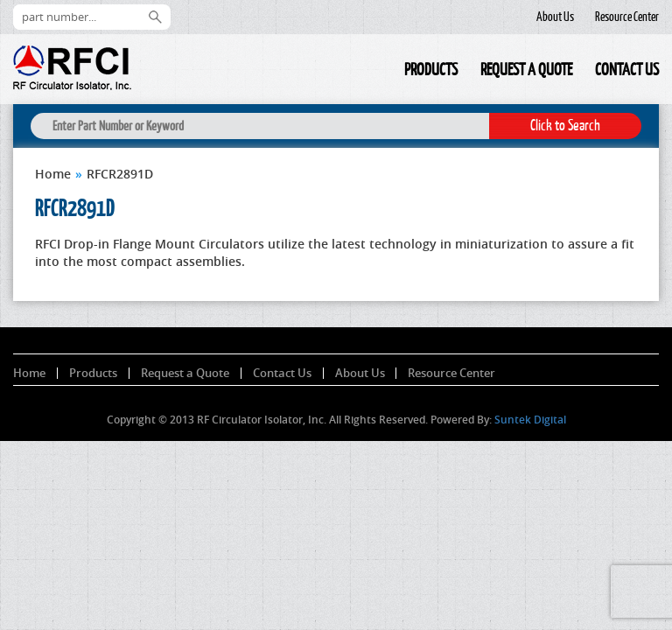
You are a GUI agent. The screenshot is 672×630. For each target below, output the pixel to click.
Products (431, 69)
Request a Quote (526, 69)
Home (381, 72)
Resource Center (627, 17)
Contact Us (627, 69)
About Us (555, 17)
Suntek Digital (530, 420)
